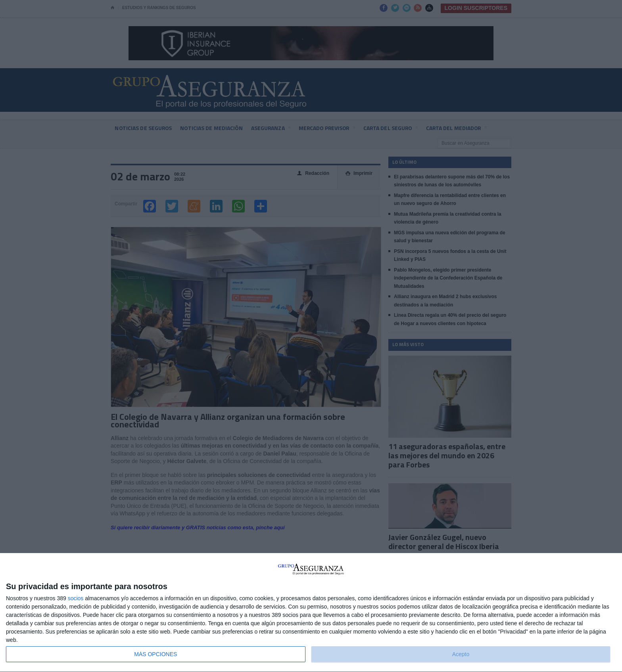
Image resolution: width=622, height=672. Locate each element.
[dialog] (311, 613)
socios (76, 598)
